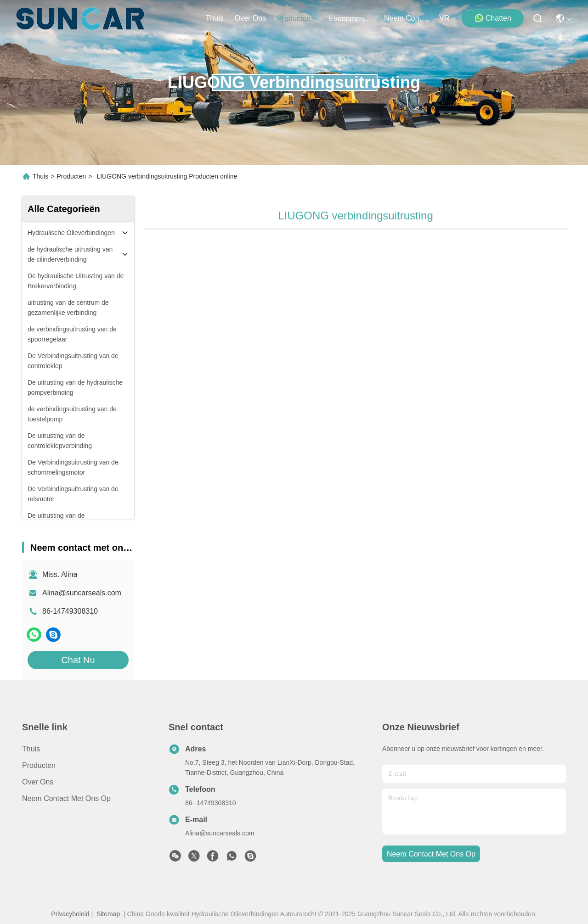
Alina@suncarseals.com (82, 593)
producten (297, 19)
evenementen (351, 19)
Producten (71, 176)
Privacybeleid (70, 914)
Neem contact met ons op (66, 798)
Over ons (38, 782)
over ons (250, 18)
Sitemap (108, 914)
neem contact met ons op (406, 18)
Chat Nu (78, 660)
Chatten (493, 18)
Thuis (215, 18)
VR (444, 18)
